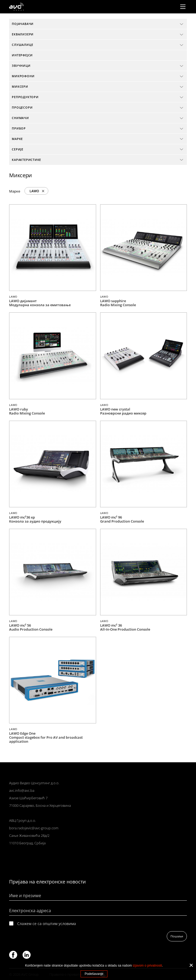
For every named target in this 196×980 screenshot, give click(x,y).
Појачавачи (23, 24)
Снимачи (20, 118)
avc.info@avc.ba (22, 790)
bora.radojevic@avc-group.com (34, 828)
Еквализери (23, 34)
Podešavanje (94, 974)
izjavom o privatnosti (147, 966)
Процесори (22, 107)
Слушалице (22, 45)
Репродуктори (25, 97)
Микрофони (23, 76)
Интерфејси (22, 55)
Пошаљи (177, 936)
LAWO (34, 191)
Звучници (21, 66)
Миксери (20, 86)
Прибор (19, 128)
